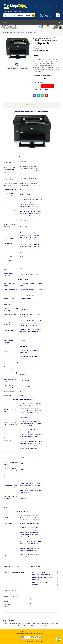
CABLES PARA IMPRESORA (39, 572)
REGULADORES (9, 604)
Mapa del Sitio (36, 626)
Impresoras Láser (31, 33)
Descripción (31, 105)
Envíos (52, 623)
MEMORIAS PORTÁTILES (12, 596)
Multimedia (9, 576)
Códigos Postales (45, 626)
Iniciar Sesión (12, 623)
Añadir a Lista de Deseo (42, 89)
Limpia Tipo (26, 11)
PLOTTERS (35, 585)
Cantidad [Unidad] (39, 83)
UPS (6, 607)
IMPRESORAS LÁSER (37, 580)
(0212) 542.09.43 (50, 16)
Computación (11, 33)
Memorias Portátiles (18, 573)
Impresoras (21, 33)
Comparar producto (40, 91)
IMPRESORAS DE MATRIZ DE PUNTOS (42, 577)
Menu (5, 22)
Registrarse (19, 623)
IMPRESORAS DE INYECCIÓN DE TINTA (42, 575)
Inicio (6, 623)
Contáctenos (26, 623)
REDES (7, 602)
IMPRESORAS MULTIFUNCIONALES (41, 582)
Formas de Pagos (45, 623)
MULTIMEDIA (9, 599)
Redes (7, 573)
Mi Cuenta (50, 6)
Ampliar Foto (13, 68)
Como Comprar (35, 623)
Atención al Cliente (38, 6)
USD (58, 6)
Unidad (46, 79)
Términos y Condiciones (25, 626)
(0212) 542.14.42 (50, 17)
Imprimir (24, 68)
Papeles (15, 11)
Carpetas (20, 11)
